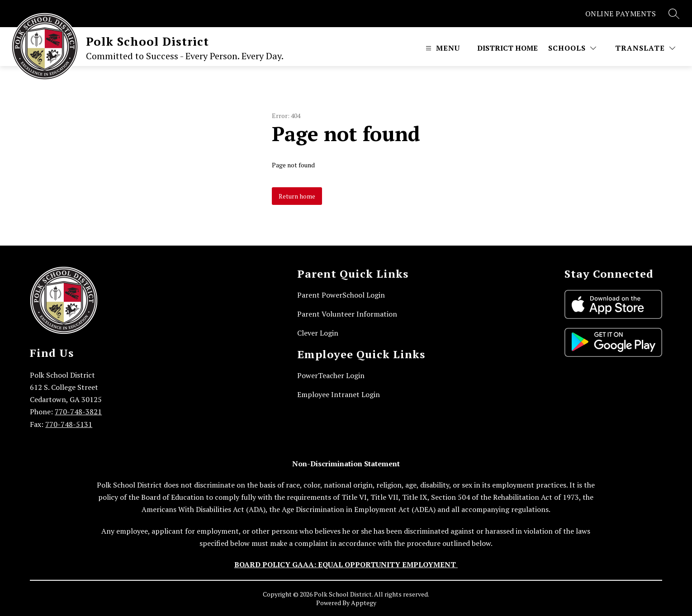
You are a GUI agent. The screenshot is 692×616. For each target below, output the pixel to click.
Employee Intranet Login (339, 394)
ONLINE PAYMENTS (621, 14)
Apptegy (364, 603)
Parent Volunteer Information (347, 314)
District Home (507, 48)
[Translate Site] (645, 48)
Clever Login (318, 333)
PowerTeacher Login (331, 375)
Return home (297, 196)
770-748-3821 (78, 412)
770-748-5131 (69, 424)
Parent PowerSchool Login (341, 295)
